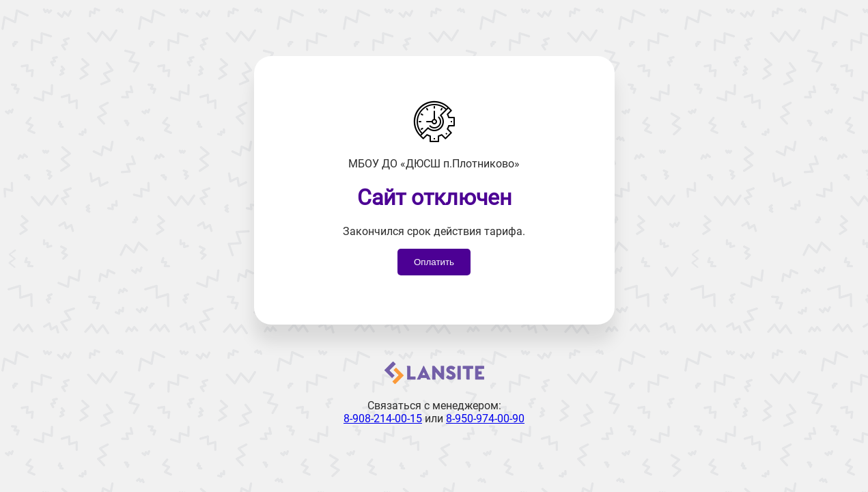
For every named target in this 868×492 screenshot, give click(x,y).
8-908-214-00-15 (383, 419)
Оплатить (434, 262)
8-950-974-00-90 (485, 419)
